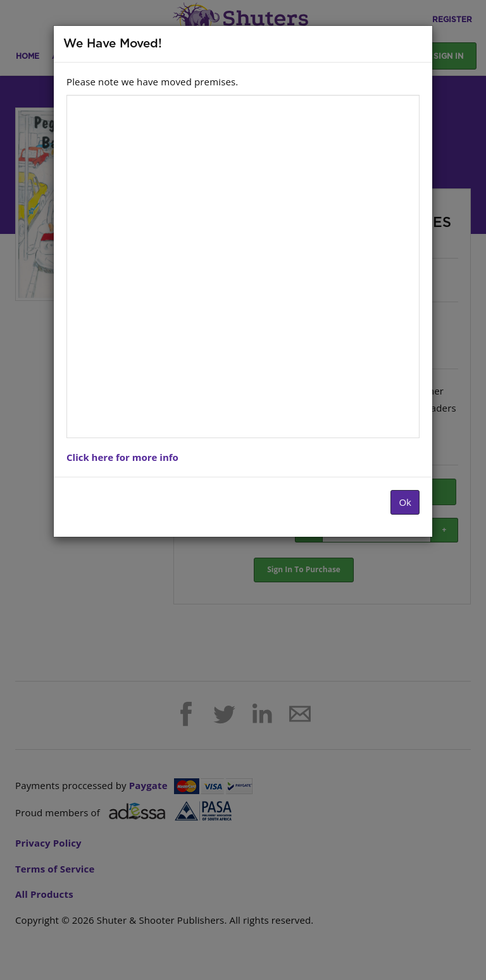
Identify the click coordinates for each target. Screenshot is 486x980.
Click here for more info (122, 457)
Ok (405, 502)
